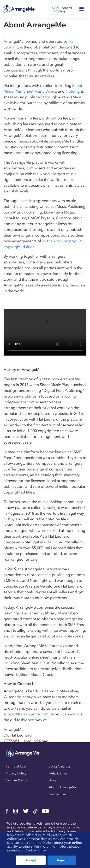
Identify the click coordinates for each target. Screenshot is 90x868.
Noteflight (74, 91)
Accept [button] (31, 860)
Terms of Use (16, 766)
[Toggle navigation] (83, 9)
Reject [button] (62, 860)
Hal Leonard (58, 794)
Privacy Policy (16, 773)
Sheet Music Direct (40, 91)
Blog (52, 780)
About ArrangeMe (63, 787)
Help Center (58, 773)
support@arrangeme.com (26, 714)
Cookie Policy (16, 780)
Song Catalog (59, 766)
